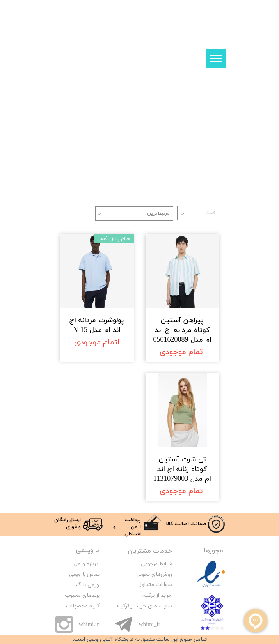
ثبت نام (185, 36)
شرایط (165, 564)
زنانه (74, 108)
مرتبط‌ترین (158, 213)
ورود (203, 36)
